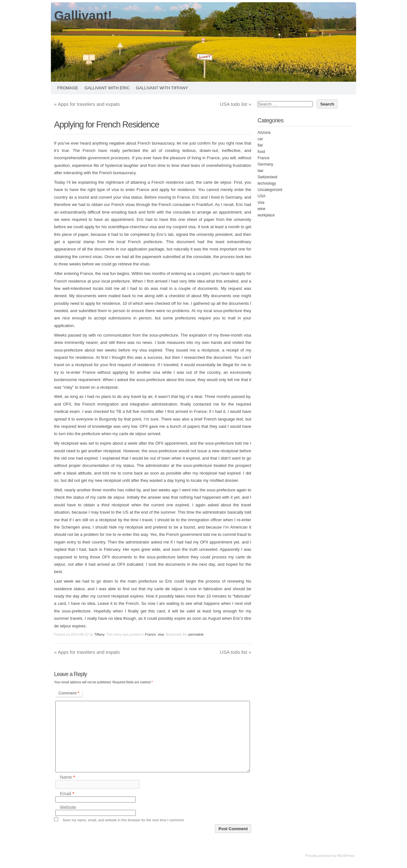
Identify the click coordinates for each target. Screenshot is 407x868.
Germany (265, 164)
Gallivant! (83, 16)
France (150, 634)
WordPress (346, 856)
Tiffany (99, 634)
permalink (196, 634)
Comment (69, 693)
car (260, 139)
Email (67, 794)
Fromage (68, 88)
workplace (266, 215)
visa (161, 634)
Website (68, 807)
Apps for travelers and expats (87, 104)
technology (267, 183)
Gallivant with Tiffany (162, 88)
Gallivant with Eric (107, 88)
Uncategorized (270, 190)
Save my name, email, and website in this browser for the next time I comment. (124, 820)
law (260, 171)
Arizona (264, 133)
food (261, 152)
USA (262, 196)
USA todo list (236, 104)
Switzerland (267, 177)
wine (262, 209)
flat (260, 145)
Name (67, 777)
